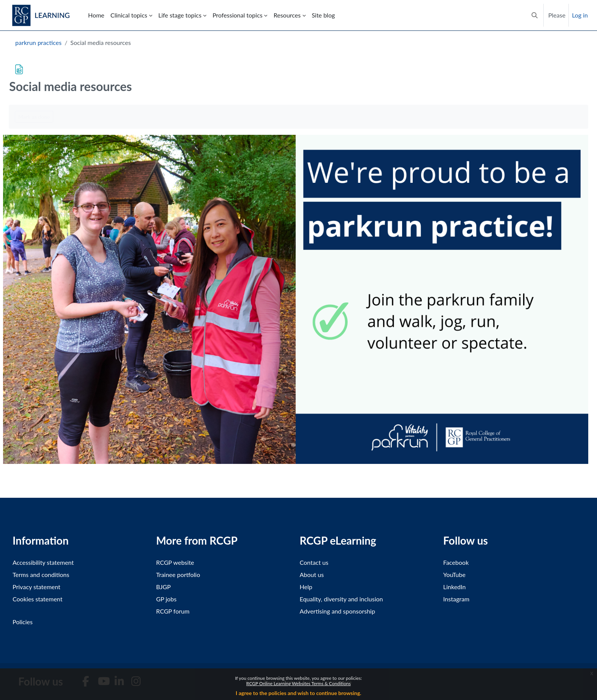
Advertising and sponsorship (337, 611)
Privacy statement (37, 587)
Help (306, 587)
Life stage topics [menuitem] (180, 15)
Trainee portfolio (178, 575)
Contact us (314, 562)
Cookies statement (38, 599)
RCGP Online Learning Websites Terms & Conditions (298, 683)
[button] (535, 15)
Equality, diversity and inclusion (341, 599)
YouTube (454, 575)
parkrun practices (38, 42)
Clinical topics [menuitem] (129, 15)
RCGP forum (173, 611)
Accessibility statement (43, 562)
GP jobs (166, 599)
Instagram (456, 599)
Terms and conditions (41, 575)
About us (312, 575)
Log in (580, 15)
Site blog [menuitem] (323, 15)
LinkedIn (454, 587)
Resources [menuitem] (287, 15)
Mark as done (34, 117)
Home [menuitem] (96, 15)
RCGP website (175, 562)
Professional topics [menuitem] (237, 15)
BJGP (163, 587)
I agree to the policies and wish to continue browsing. (298, 693)
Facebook (456, 562)
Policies (23, 622)
